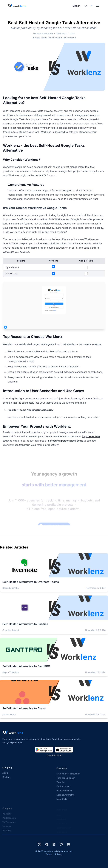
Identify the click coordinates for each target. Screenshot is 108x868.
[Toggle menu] (97, 6)
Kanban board (63, 789)
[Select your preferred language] (88, 6)
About (5, 775)
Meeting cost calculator (68, 776)
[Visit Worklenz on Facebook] (47, 844)
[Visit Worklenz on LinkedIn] (54, 844)
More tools (63, 802)
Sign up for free (91, 436)
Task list (60, 785)
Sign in (76, 6)
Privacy (59, 854)
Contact (6, 779)
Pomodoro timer (64, 793)
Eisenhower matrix (65, 798)
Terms (49, 854)
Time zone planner (66, 781)
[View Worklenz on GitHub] (61, 844)
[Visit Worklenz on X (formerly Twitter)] (40, 844)
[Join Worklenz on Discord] (68, 844)
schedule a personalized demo (66, 441)
